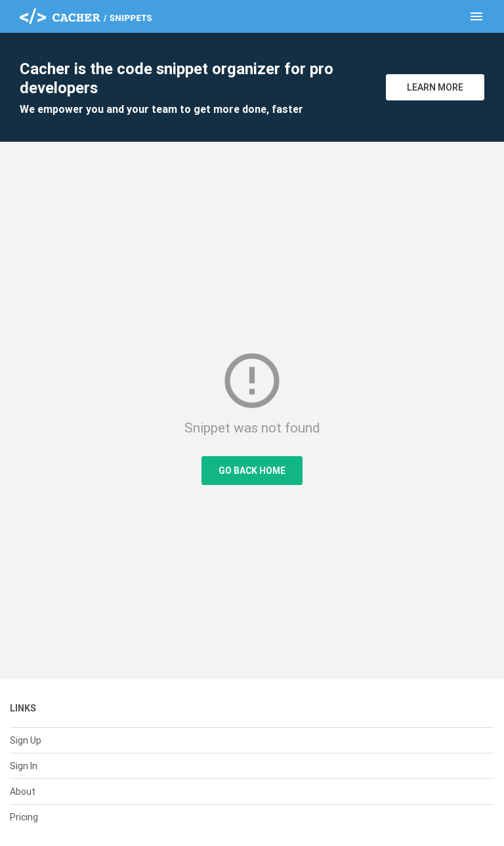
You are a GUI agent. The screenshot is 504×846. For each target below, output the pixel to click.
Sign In (24, 766)
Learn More (435, 87)
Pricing (24, 817)
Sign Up (26, 740)
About (23, 792)
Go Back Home (252, 471)
